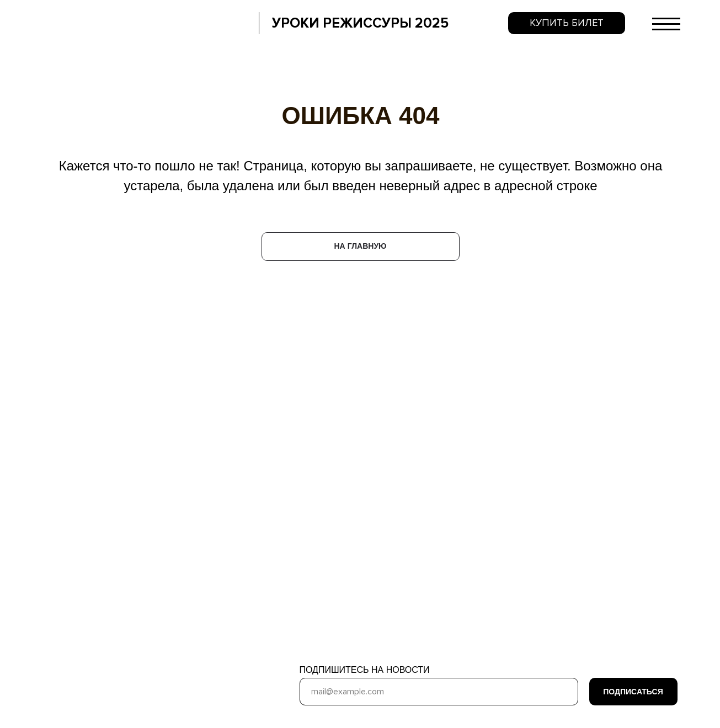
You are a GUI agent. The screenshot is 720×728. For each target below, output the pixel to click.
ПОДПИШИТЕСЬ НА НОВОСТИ (365, 670)
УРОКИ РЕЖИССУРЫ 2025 (360, 23)
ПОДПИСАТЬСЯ (633, 692)
